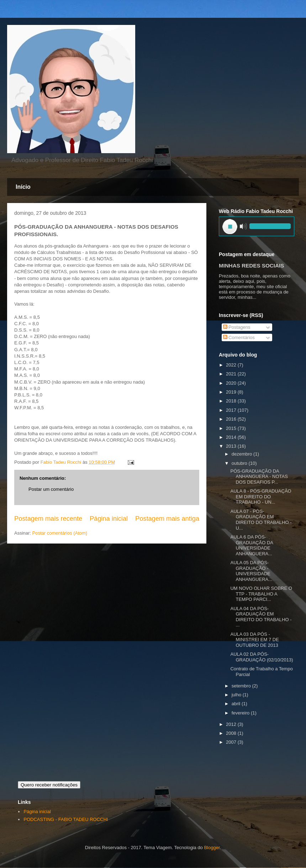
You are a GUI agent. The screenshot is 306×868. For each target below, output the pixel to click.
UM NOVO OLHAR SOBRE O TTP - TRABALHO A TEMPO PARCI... (261, 594)
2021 (232, 374)
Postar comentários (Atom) (60, 533)
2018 (232, 401)
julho (237, 695)
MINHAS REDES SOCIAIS (251, 266)
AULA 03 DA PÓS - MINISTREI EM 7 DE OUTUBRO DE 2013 (254, 640)
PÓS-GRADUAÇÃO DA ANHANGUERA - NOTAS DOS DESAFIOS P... (259, 477)
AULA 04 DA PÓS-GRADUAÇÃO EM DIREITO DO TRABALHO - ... (261, 617)
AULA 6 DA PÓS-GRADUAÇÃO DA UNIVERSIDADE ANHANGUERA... (252, 545)
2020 (232, 383)
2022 (232, 365)
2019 (232, 392)
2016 (232, 419)
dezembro (242, 454)
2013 (232, 446)
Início (23, 187)
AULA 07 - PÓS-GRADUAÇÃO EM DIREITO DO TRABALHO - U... (261, 520)
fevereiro (241, 713)
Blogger (212, 848)
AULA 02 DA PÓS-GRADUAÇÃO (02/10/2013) (262, 657)
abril (237, 704)
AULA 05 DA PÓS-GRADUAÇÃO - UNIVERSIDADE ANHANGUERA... (251, 571)
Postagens (237, 327)
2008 (232, 733)
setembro (242, 686)
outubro (240, 463)
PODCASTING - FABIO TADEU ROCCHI (66, 819)
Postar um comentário (51, 489)
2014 (232, 437)
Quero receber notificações (49, 785)
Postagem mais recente (48, 519)
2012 (232, 724)
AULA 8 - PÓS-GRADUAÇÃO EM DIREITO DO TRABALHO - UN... (261, 497)
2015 (232, 428)
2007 (232, 742)
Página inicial (109, 519)
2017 (232, 410)
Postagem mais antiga (167, 519)
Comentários (239, 337)
